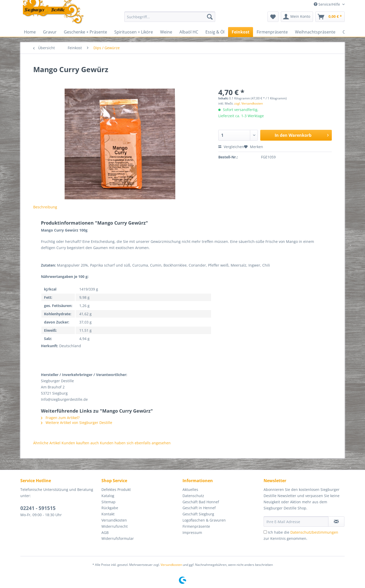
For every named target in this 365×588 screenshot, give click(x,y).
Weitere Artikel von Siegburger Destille (77, 423)
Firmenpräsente (196, 526)
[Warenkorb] (330, 17)
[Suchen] (210, 17)
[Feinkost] (241, 32)
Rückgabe (110, 508)
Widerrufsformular (118, 538)
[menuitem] (170, 19)
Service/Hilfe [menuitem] (327, 4)
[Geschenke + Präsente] (85, 32)
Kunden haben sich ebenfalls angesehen (135, 443)
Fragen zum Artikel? (60, 418)
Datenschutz (193, 496)
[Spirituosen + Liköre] (134, 32)
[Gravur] (50, 32)
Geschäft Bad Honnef (201, 502)
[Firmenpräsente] (272, 32)
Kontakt (108, 514)
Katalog (108, 496)
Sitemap (108, 502)
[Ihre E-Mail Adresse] (296, 522)
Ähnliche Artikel (47, 443)
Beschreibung (45, 207)
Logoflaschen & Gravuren (204, 520)
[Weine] (166, 32)
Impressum (192, 532)
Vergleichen (231, 147)
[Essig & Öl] (215, 32)
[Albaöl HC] (189, 32)
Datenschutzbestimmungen (314, 532)
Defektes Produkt (116, 489)
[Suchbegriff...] (170, 17)
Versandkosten (114, 520)
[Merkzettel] (273, 17)
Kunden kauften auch (80, 443)
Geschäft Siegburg (198, 514)
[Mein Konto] (297, 17)
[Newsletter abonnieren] (336, 522)
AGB (105, 532)
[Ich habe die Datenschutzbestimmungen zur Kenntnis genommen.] (265, 532)
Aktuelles (190, 489)
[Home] (30, 32)
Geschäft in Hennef (199, 508)
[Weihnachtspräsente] (315, 32)
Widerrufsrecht (115, 526)
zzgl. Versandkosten (249, 103)
